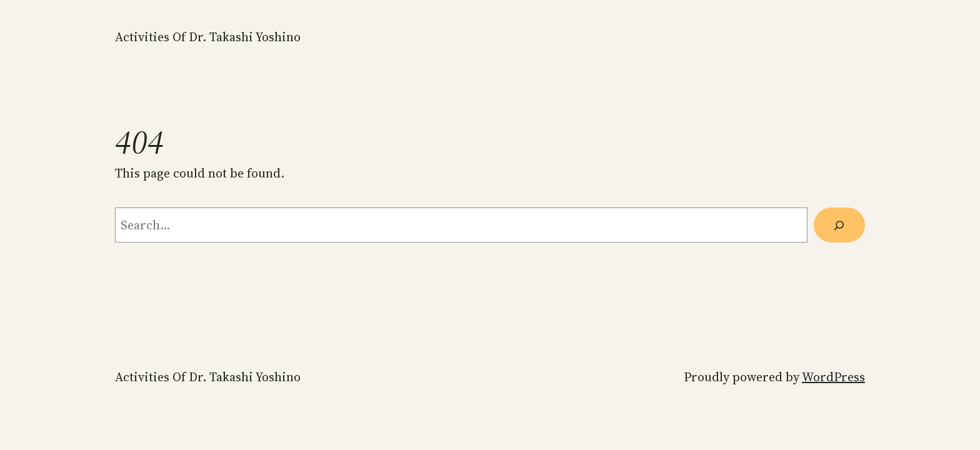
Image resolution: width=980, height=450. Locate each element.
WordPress (833, 377)
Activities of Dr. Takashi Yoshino (208, 37)
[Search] (839, 225)
